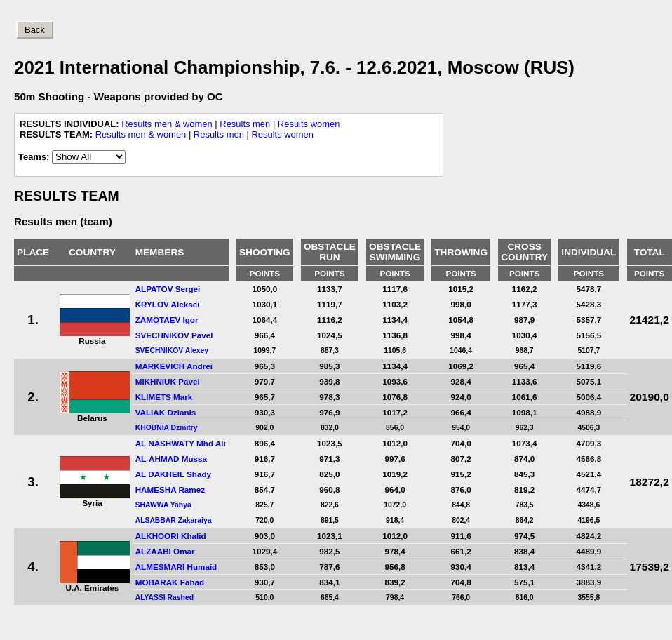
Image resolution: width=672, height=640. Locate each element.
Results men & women (167, 124)
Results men (245, 124)
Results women (309, 124)
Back (35, 30)
